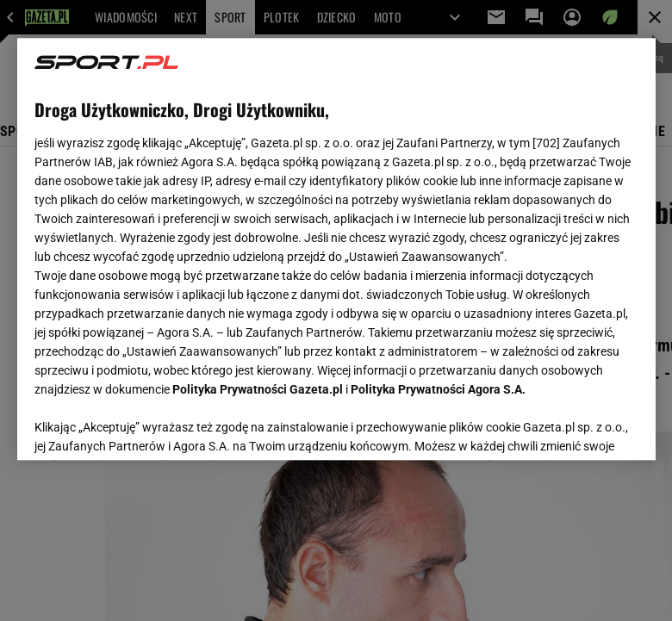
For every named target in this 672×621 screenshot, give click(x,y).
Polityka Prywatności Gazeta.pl (258, 389)
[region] (336, 249)
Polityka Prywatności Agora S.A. (438, 389)
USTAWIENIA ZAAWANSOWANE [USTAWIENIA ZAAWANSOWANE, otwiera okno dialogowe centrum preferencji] (147, 425)
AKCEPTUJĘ (579, 426)
